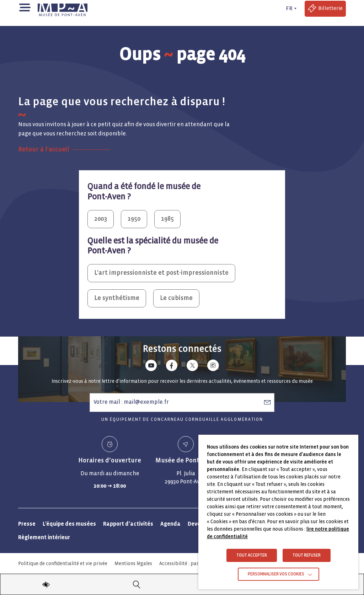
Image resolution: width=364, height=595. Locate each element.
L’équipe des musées (69, 524)
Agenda (170, 524)
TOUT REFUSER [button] (307, 555)
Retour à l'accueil (44, 149)
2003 (101, 219)
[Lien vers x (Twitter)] (192, 367)
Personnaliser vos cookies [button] (276, 574)
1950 (134, 219)
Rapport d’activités (128, 524)
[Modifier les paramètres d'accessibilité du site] (46, 584)
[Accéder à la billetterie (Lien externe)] (325, 9)
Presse (27, 524)
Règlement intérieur (44, 537)
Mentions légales (133, 564)
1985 (167, 219)
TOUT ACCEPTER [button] (252, 555)
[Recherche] (137, 584)
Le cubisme (176, 298)
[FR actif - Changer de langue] (290, 9)
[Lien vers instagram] (213, 367)
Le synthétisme (117, 298)
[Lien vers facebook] (172, 367)
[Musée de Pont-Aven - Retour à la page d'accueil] (63, 9)
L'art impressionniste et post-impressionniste (161, 273)
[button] (24, 7)
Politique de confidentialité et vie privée (63, 564)
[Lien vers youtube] (151, 367)
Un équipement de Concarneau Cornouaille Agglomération (182, 420)
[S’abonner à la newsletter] (267, 402)
